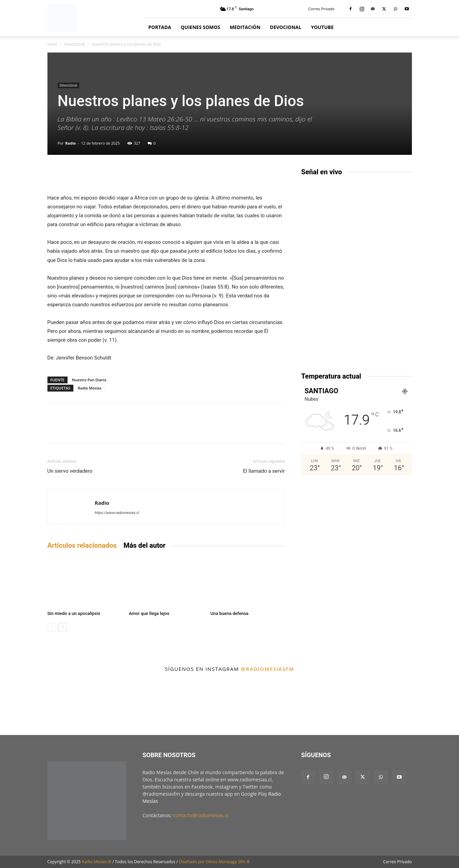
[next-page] (63, 627)
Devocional (286, 27)
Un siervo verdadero (70, 471)
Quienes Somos (200, 27)
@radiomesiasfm (268, 669)
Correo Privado (321, 9)
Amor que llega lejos (149, 613)
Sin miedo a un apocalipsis (74, 613)
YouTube (322, 27)
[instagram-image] (28, 705)
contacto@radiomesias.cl (201, 815)
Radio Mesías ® (97, 862)
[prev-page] (52, 627)
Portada (160, 27)
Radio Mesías (90, 388)
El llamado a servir (264, 471)
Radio (70, 143)
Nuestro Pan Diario (89, 380)
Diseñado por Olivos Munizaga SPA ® (214, 862)
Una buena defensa (230, 613)
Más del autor (145, 545)
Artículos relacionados (82, 545)
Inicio (53, 44)
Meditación (245, 27)
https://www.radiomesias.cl (117, 513)
